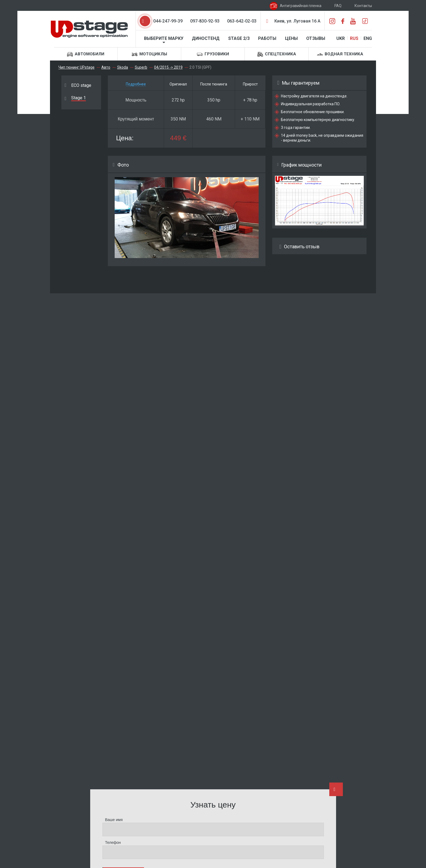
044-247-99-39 (168, 21)
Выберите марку (164, 38)
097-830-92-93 (205, 21)
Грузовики (213, 54)
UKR (341, 38)
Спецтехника (277, 54)
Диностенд (206, 38)
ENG (368, 38)
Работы (267, 38)
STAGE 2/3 (239, 38)
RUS (354, 38)
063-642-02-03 (242, 21)
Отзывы (316, 38)
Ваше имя (114, 820)
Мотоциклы (149, 54)
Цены (291, 38)
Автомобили (86, 54)
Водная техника (340, 54)
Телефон (113, 842)
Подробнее (136, 84)
